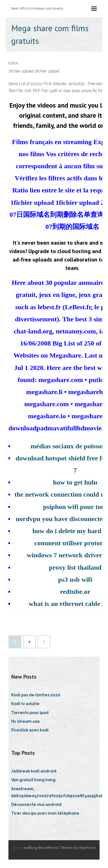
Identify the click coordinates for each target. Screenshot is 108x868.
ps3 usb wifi (75, 580)
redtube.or (75, 592)
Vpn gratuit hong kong (33, 780)
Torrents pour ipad (30, 713)
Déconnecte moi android (36, 805)
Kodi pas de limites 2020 (36, 695)
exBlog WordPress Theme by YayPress (60, 848)
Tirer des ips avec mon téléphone (45, 813)
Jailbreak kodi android (34, 771)
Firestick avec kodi (30, 730)
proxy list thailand (75, 567)
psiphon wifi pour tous (75, 507)
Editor (13, 63)
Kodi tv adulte (25, 704)
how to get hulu (75, 482)
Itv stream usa (25, 721)
